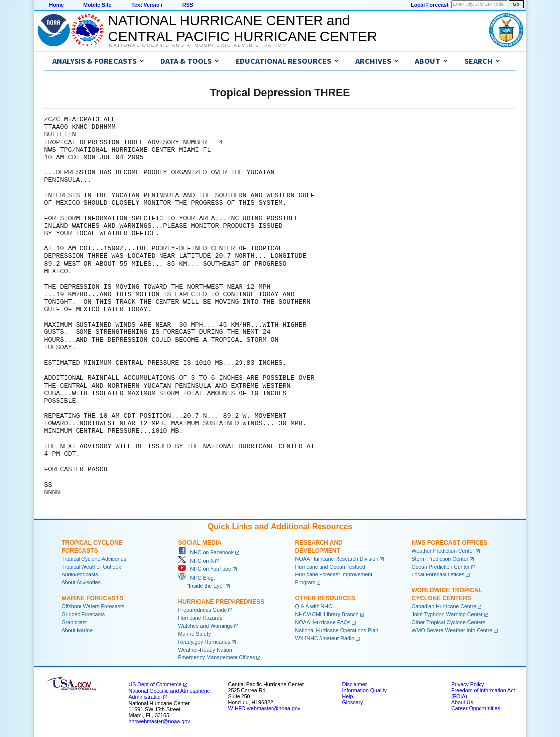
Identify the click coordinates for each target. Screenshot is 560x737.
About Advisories (81, 582)
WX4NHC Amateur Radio (325, 638)
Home (57, 5)
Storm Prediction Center (440, 559)
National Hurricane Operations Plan (337, 630)
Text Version (147, 5)
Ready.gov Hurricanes (204, 642)
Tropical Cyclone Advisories (94, 559)
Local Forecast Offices (438, 574)
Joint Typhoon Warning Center (447, 614)
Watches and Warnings (205, 626)
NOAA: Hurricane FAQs (323, 622)
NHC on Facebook (206, 552)
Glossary (353, 702)
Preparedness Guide (203, 610)
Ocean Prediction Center (441, 567)
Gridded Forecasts (83, 614)
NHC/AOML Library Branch (327, 614)
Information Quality (364, 690)
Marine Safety (195, 634)
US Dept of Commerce (155, 684)
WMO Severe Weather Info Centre (452, 630)
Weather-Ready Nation (205, 650)
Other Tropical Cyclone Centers (449, 622)
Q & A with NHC (314, 606)
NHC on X (196, 561)
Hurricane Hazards (200, 618)
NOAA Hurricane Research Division (337, 559)
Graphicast (75, 622)
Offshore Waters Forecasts (93, 606)
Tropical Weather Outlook (91, 567)
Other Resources (325, 598)
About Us (462, 702)
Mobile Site (97, 5)
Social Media (200, 543)
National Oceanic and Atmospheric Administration (198, 45)
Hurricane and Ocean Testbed (330, 567)
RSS (188, 5)
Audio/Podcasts (80, 574)
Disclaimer (355, 684)
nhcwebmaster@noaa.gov (160, 721)
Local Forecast (430, 5)
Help (348, 696)
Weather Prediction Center (443, 551)
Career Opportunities (476, 708)
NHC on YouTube (205, 569)
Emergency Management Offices (217, 657)
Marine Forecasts (93, 598)
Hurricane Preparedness (222, 602)
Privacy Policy (468, 684)
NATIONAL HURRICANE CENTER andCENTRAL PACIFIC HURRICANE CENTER (243, 29)
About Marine (77, 630)
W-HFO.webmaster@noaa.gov (264, 708)
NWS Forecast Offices (450, 543)
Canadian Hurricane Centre (444, 606)
